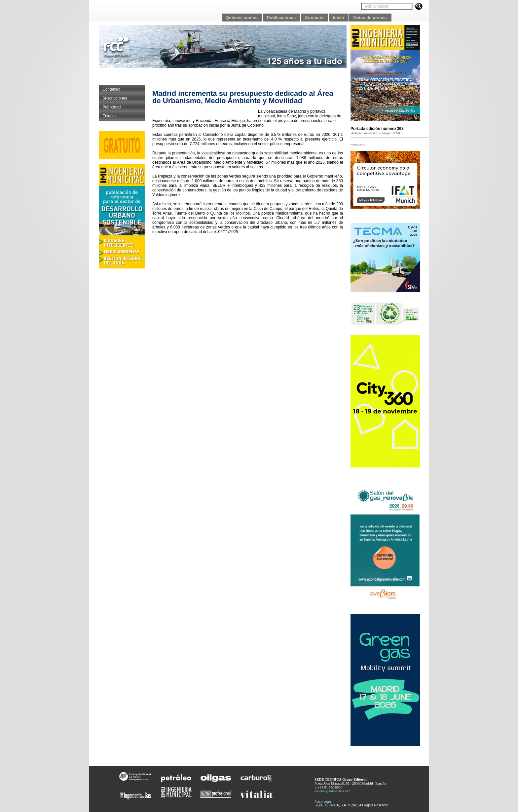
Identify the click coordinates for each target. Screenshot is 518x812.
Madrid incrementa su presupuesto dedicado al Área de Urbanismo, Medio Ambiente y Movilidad (243, 97)
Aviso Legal (323, 802)
